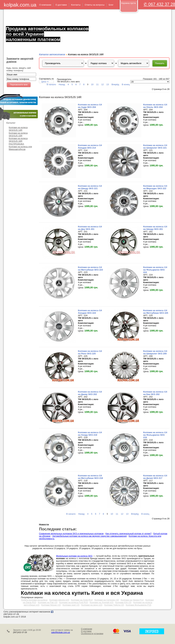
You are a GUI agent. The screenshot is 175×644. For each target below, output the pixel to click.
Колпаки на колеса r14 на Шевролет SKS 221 (155, 147)
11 (97, 84)
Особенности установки (92, 634)
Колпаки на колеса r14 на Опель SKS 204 (155, 106)
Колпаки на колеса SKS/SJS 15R (18, 134)
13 (107, 84)
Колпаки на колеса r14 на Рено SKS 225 (90, 352)
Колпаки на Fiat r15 (48, 602)
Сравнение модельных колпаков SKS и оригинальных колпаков (71, 534)
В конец (126, 84)
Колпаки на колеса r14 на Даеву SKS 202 (90, 393)
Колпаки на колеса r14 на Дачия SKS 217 (155, 477)
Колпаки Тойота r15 (114, 605)
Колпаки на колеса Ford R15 (74, 602)
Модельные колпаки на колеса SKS (74, 556)
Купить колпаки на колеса (34, 600)
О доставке (86, 631)
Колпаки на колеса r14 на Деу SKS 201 (90, 228)
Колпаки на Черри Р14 (132, 600)
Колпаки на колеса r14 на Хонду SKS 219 (90, 434)
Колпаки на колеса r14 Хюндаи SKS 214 (90, 147)
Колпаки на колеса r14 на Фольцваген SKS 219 (155, 435)
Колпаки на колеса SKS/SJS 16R (18, 140)
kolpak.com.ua (20, 5)
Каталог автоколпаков (52, 54)
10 (92, 84)
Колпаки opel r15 (71, 605)
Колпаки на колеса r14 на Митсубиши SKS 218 (90, 477)
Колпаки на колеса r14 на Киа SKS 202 (155, 393)
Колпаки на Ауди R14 (82, 600)
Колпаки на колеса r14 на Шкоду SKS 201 (155, 228)
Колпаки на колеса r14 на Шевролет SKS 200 (155, 352)
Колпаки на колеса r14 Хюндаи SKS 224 (90, 312)
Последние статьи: (58, 529)
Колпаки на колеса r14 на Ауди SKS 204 (90, 106)
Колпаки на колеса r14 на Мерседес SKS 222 (155, 187)
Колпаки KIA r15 (123, 602)
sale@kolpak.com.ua (61, 632)
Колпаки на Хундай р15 (102, 602)
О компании (86, 629)
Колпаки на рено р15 (92, 605)
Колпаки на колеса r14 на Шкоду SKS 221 (90, 187)
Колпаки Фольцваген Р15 (138, 605)
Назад (62, 84)
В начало (51, 84)
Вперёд (115, 84)
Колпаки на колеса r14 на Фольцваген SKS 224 (155, 270)
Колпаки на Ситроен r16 (107, 600)
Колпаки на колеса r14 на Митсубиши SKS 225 (156, 312)
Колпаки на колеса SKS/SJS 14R (18, 129)
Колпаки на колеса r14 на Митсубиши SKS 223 (90, 268)
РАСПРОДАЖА (16, 144)
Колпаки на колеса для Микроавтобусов (20, 148)
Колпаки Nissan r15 (51, 605)
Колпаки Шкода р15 (59, 600)
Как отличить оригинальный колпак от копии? (128, 534)
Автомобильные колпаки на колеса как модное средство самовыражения (90, 536)
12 (102, 84)
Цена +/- (45, 82)
